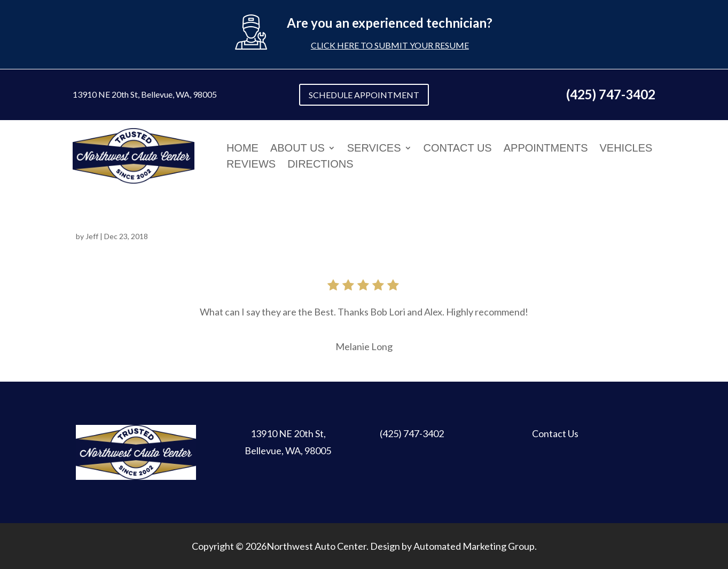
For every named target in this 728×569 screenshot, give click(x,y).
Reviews (251, 165)
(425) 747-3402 (412, 433)
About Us (298, 149)
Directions (320, 165)
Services (374, 149)
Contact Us (458, 149)
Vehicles (626, 149)
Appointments (546, 149)
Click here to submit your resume (390, 45)
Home (242, 149)
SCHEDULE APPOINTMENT (364, 95)
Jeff (92, 236)
